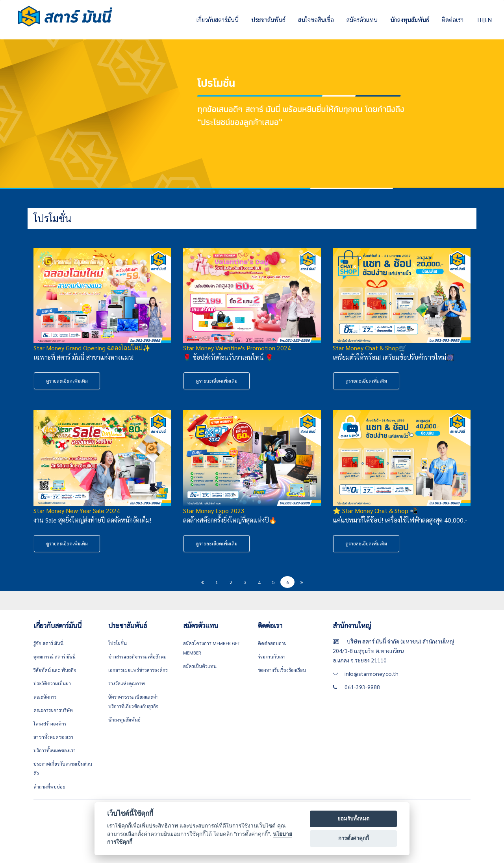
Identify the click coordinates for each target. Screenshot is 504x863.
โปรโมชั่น (118, 643)
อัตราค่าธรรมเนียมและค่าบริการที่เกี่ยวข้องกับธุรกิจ (133, 701)
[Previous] (202, 582)
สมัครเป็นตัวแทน (200, 666)
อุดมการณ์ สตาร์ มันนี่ (55, 657)
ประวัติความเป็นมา (52, 683)
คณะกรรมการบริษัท (53, 710)
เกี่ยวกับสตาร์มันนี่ (218, 20)
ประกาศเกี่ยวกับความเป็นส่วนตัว (63, 768)
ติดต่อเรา (453, 20)
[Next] (302, 582)
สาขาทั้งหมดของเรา (53, 737)
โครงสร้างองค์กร (50, 724)
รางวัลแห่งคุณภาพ (127, 683)
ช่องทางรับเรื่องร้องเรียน (282, 670)
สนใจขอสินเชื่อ (316, 20)
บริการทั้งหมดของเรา (55, 750)
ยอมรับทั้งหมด (354, 819)
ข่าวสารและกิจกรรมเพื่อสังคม (137, 657)
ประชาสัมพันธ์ (268, 20)
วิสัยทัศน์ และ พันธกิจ (55, 670)
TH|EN (484, 20)
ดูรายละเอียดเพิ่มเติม (67, 381)
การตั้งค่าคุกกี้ (354, 838)
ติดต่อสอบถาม (272, 643)
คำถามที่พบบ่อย (49, 787)
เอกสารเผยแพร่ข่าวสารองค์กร (138, 670)
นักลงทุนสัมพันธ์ (410, 20)
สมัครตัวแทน (362, 20)
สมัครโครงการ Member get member (212, 648)
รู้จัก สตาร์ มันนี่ (48, 643)
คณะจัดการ (45, 697)
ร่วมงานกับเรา (272, 657)
